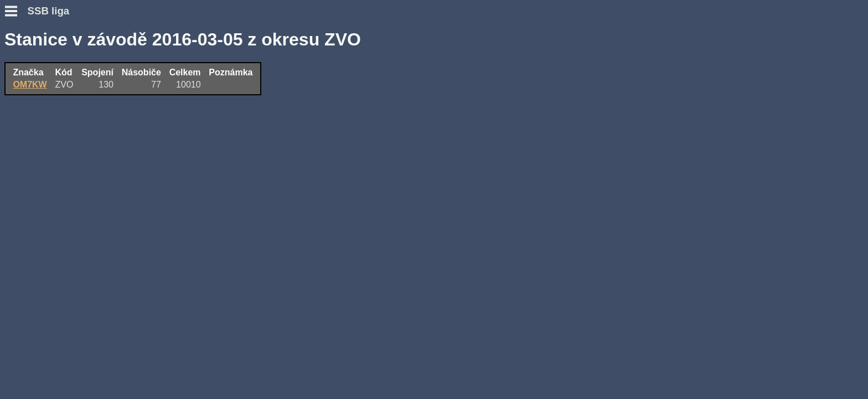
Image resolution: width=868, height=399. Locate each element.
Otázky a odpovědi (43, 86)
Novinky (22, 66)
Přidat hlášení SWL (45, 132)
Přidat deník (30, 122)
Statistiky (24, 152)
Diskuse (21, 162)
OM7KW (203, 83)
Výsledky (24, 142)
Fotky (16, 172)
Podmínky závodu (42, 76)
